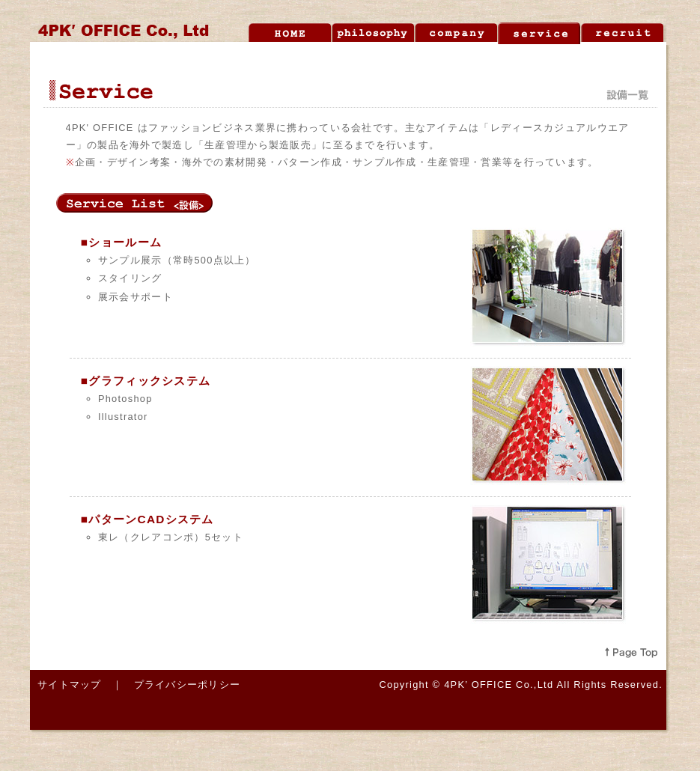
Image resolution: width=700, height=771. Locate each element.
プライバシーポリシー (188, 685)
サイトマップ (70, 685)
